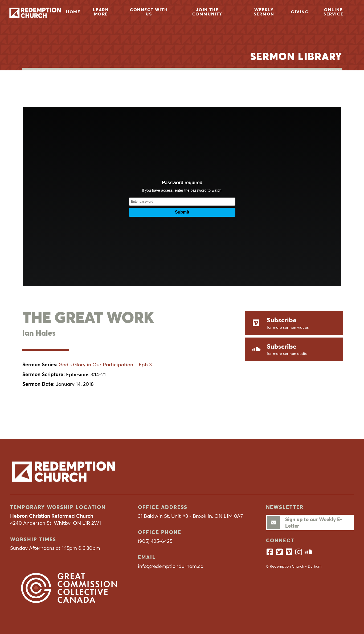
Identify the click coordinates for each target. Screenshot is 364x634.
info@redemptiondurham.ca (171, 566)
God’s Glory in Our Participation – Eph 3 (105, 364)
